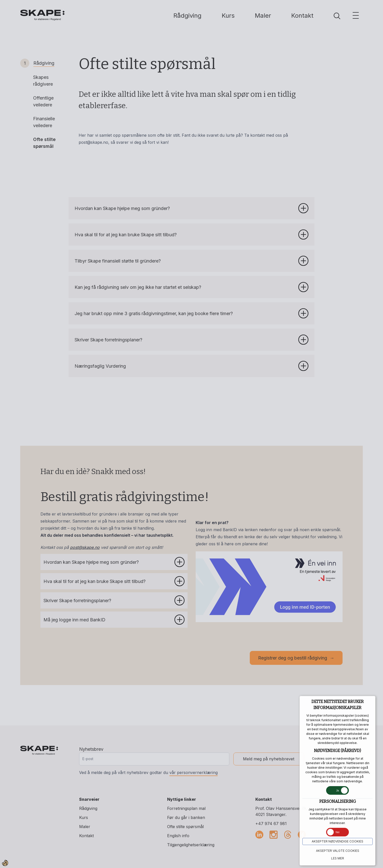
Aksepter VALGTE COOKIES (338, 851)
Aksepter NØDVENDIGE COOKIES (337, 841)
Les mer (338, 858)
